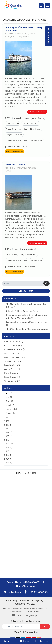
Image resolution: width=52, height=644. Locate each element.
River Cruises (36, 129)
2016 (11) (9, 451)
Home (19, 473)
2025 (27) (9, 417)
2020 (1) (8, 436)
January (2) (11, 413)
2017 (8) (8, 447)
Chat (44, 641)
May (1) (9, 397)
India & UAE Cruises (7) (15, 349)
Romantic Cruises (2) (14, 341)
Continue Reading (37, 112)
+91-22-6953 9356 (39, 592)
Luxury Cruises (38, 118)
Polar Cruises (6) (12, 373)
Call (7, 641)
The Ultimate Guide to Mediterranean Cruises (27, 329)
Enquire (25, 641)
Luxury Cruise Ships (31, 123)
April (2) (9, 401)
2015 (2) (8, 455)
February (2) (11, 409)
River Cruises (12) (12, 377)
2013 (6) (8, 463)
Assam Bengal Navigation (16, 129)
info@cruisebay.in (28, 586)
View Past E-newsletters (26, 632)
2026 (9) (8, 393)
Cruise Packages (12, 123)
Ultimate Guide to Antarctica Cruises (23, 311)
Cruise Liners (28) (12, 381)
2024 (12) (9, 421)
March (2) (10, 405)
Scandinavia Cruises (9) (15, 361)
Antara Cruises (36, 140)
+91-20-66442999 (33, 582)
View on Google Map (26, 615)
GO (45, 626)
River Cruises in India (15, 165)
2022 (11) (9, 429)
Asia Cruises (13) (12, 353)
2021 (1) (8, 432)
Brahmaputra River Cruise (16, 140)
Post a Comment (14, 151)
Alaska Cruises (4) (12, 369)
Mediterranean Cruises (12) (17, 357)
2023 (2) (8, 425)
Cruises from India (21, 118)
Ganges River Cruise (14, 135)
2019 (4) (8, 440)
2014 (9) (8, 459)
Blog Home (26, 291)
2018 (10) (9, 444)
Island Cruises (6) (12, 365)
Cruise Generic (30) (13, 345)
